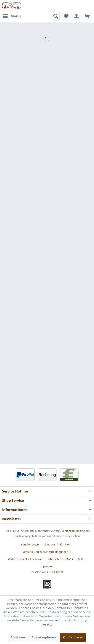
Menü (12, 16)
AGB (80, 559)
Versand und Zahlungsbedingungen (45, 552)
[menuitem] (11, 16)
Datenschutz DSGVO (60, 559)
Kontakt (65, 544)
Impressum (47, 566)
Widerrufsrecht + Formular (25, 559)
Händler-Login (30, 544)
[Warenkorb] (87, 16)
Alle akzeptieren (44, 637)
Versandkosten (71, 531)
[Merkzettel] (66, 16)
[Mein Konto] (76, 16)
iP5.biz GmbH (56, 572)
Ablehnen (18, 637)
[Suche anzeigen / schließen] (55, 16)
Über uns (49, 544)
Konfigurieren (73, 637)
